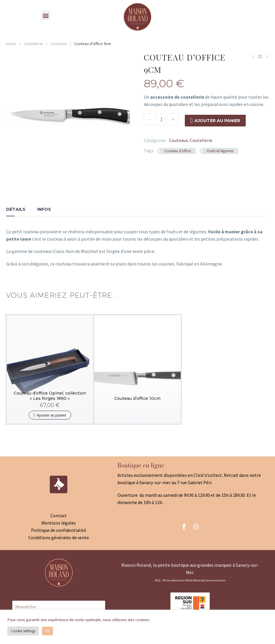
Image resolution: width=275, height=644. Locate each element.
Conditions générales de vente (59, 537)
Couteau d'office (178, 151)
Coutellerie (33, 44)
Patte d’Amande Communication (206, 580)
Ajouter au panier (215, 119)
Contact (59, 515)
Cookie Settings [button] (23, 631)
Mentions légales (59, 523)
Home (11, 44)
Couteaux (59, 44)
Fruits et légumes (220, 151)
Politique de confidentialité (59, 530)
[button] (46, 15)
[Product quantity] (161, 119)
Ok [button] (47, 631)
